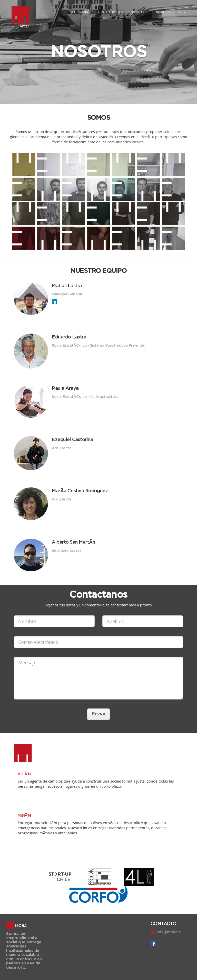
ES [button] (182, 12)
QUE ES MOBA (79, 12)
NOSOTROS (164, 12)
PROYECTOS (140, 12)
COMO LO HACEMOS (110, 12)
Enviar (98, 714)
